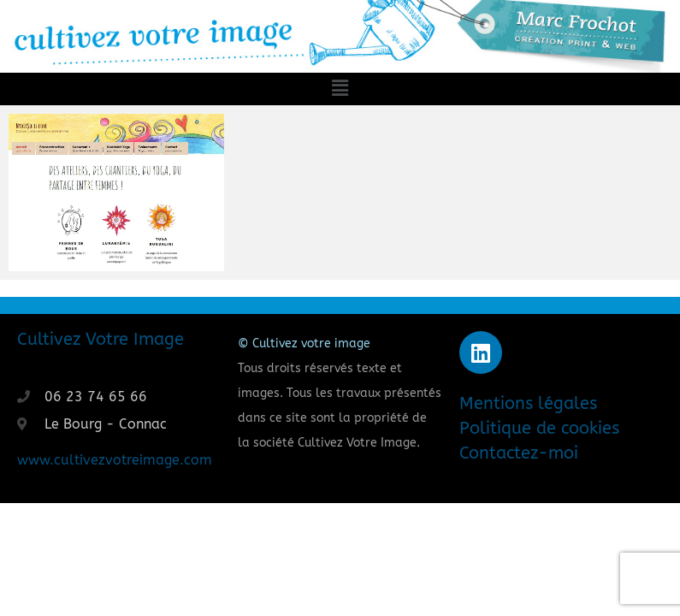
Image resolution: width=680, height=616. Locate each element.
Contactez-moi (519, 453)
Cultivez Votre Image (101, 339)
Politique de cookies (539, 428)
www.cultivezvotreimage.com (115, 460)
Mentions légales (528, 403)
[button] (340, 89)
